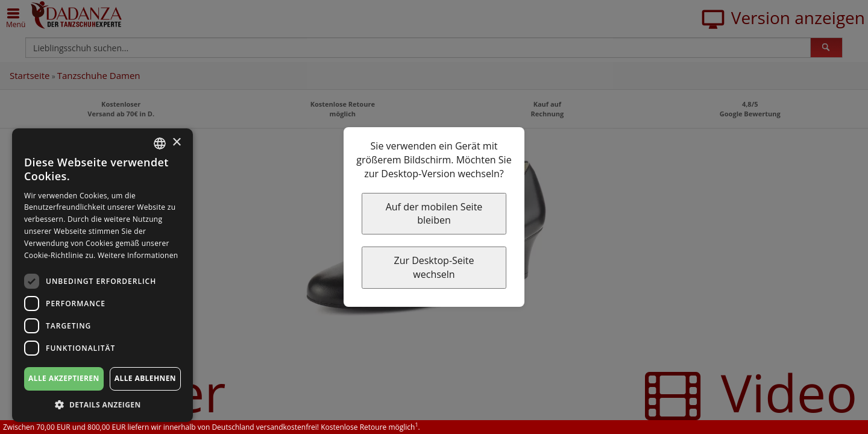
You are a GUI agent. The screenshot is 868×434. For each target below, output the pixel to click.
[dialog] (102, 275)
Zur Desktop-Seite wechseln (434, 267)
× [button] (176, 143)
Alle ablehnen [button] (145, 378)
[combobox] (160, 143)
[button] (102, 404)
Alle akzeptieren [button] (64, 378)
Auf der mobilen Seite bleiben (434, 214)
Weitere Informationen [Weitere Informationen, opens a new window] (138, 255)
